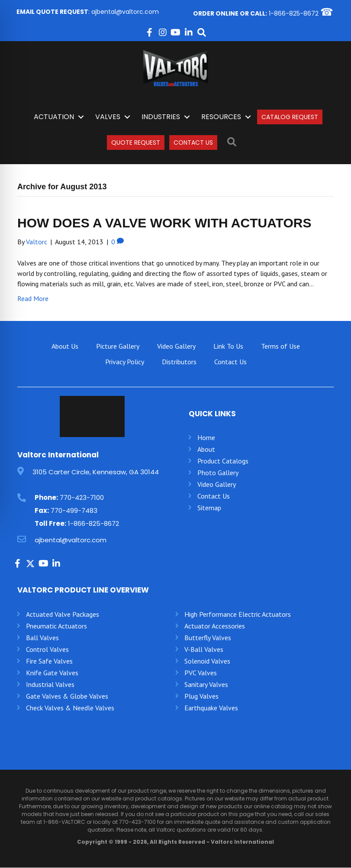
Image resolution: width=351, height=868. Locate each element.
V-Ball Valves (204, 650)
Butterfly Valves (208, 638)
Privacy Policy (125, 362)
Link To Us (228, 346)
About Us (65, 346)
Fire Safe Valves (49, 661)
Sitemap (209, 508)
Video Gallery (176, 346)
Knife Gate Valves (52, 673)
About (206, 450)
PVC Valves (201, 673)
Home (206, 438)
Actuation (54, 117)
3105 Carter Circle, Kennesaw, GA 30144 (96, 472)
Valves (108, 117)
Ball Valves (42, 638)
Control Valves (47, 650)
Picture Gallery (118, 346)
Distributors (179, 362)
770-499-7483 (74, 510)
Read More (33, 298)
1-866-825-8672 (294, 13)
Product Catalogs (223, 461)
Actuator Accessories (215, 626)
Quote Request (136, 143)
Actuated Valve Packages (63, 614)
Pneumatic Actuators (56, 626)
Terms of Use (280, 346)
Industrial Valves (50, 685)
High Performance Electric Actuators (238, 615)
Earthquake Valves (211, 708)
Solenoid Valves (207, 661)
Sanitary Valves (206, 685)
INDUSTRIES (161, 117)
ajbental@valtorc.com (125, 12)
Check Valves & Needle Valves (70, 708)
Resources (221, 117)
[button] (150, 33)
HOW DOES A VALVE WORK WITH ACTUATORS (164, 223)
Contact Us (193, 143)
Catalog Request (290, 117)
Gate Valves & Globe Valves (67, 696)
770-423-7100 (82, 497)
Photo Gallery (218, 473)
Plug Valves (201, 696)
